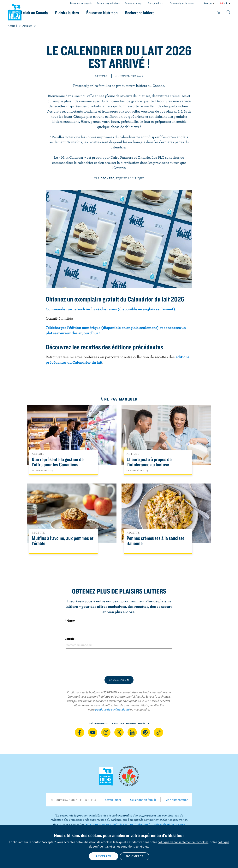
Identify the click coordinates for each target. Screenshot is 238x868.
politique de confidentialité (112, 709)
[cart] (219, 13)
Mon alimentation (177, 800)
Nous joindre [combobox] (154, 3)
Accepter (104, 856)
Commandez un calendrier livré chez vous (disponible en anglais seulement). (111, 309)
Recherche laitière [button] (159, 13)
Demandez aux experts (81, 3)
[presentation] (119, 662)
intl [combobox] (225, 3)
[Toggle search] (229, 13)
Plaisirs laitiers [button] (81, 13)
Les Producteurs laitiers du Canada (15, 12)
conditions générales (135, 846)
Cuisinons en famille (143, 800)
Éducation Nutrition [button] (119, 13)
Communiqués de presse (182, 3)
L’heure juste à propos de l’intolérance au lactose (149, 462)
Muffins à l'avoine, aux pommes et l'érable (63, 541)
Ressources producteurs (109, 3)
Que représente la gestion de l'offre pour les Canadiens (58, 462)
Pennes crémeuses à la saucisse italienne (155, 541)
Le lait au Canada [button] (45, 13)
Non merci (135, 856)
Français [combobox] (208, 3)
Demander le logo (134, 3)
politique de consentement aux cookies (183, 842)
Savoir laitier (113, 800)
